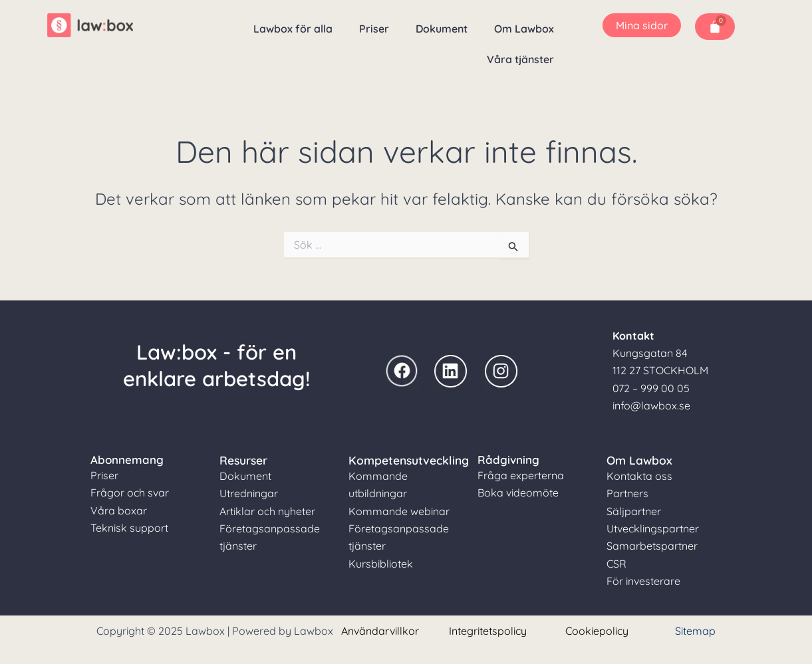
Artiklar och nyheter (267, 510)
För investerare (643, 580)
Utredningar (249, 493)
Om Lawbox (524, 29)
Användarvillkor (380, 630)
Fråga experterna (521, 475)
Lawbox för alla (293, 29)
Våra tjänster (520, 59)
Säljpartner (634, 510)
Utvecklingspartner (653, 528)
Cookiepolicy (597, 630)
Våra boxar (119, 510)
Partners (627, 493)
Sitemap (695, 630)
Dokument (442, 29)
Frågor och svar (130, 493)
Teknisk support (129, 528)
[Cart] (715, 27)
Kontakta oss (639, 475)
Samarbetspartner (652, 545)
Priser (374, 29)
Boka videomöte (518, 493)
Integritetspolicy (488, 630)
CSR (616, 563)
